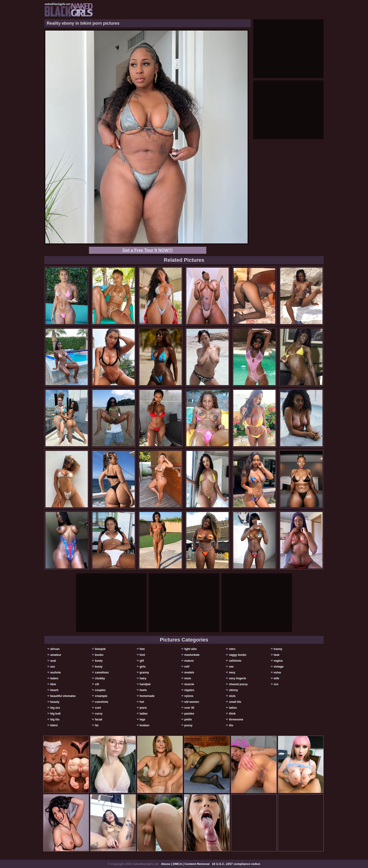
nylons (189, 696)
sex (231, 667)
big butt (55, 714)
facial (99, 719)
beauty (55, 702)
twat (276, 655)
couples (100, 690)
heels (143, 690)
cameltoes (102, 673)
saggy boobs (238, 655)
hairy (143, 678)
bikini (54, 725)
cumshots (102, 702)
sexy (232, 673)
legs (142, 719)
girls (143, 667)
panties (189, 714)
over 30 (189, 708)
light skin (190, 649)
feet (142, 649)
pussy (188, 725)
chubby (100, 678)
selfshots (235, 661)
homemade (147, 696)
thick (232, 714)
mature (189, 661)
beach (54, 690)
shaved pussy (238, 684)
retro (232, 649)
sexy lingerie (238, 678)
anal (53, 661)
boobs (99, 655)
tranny (278, 649)
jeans (143, 708)
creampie (101, 696)
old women (192, 702)
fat (97, 725)
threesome (236, 719)
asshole (56, 673)
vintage (279, 667)
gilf (142, 661)
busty (99, 667)
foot (142, 655)
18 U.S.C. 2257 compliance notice (236, 864)
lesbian (144, 725)
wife (276, 678)
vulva (277, 673)
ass (53, 667)
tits (231, 725)
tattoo (233, 708)
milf (187, 667)
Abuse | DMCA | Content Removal (185, 864)
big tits (55, 719)
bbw (53, 684)
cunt (98, 708)
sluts (232, 696)
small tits (235, 702)
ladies (144, 714)
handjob (145, 684)
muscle (189, 684)
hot (142, 702)
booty (99, 661)
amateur (56, 655)
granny (144, 673)
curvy (99, 714)
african (55, 649)
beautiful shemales (63, 696)
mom (188, 678)
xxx (276, 684)
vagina (278, 661)
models (189, 673)
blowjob (100, 649)
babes (54, 678)
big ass (55, 708)
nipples (189, 690)
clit (97, 684)
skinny (234, 690)
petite (188, 719)
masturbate (192, 655)
